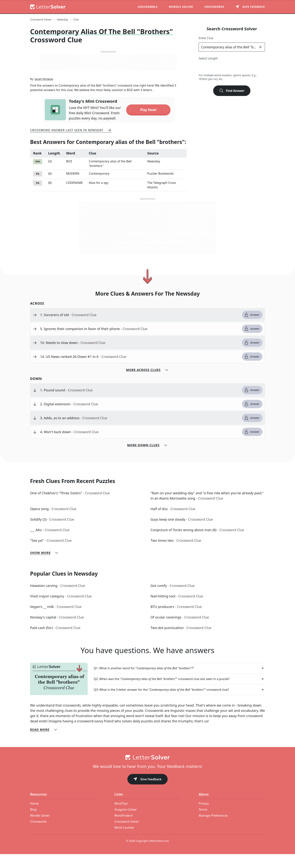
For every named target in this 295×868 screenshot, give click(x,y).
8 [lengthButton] (252, 67)
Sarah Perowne (44, 93)
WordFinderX (124, 829)
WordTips (121, 817)
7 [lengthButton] (244, 67)
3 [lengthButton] (211, 67)
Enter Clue (206, 38)
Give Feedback (148, 793)
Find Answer (232, 91)
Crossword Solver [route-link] (41, 19)
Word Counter (124, 841)
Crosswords (214, 7)
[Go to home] (147, 771)
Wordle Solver (181, 7)
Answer (252, 329)
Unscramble (148, 7)
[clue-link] (140, 329)
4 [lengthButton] (219, 67)
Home (34, 817)
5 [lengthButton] (227, 67)
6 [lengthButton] (236, 67)
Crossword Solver (127, 835)
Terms (203, 823)
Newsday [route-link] (62, 19)
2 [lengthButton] (203, 67)
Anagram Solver (126, 823)
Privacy (204, 817)
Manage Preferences (213, 829)
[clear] (260, 47)
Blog (33, 823)
